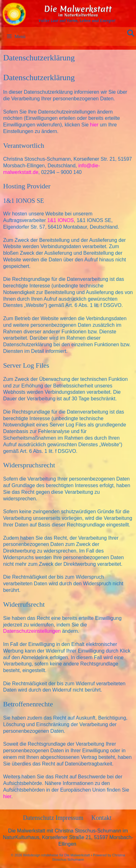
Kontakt (101, 818)
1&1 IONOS (61, 220)
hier (94, 125)
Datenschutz (39, 818)
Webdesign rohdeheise (41, 855)
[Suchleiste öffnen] (131, 33)
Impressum (70, 818)
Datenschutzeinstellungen (32, 631)
